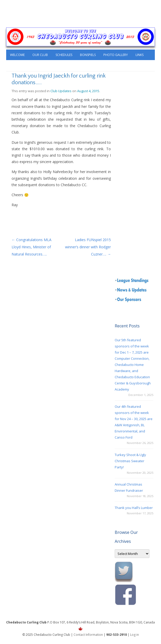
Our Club (40, 55)
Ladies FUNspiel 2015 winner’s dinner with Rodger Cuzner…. (88, 247)
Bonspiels (88, 55)
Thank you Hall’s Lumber (134, 508)
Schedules (64, 55)
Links (140, 55)
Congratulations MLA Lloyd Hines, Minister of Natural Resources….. (32, 247)
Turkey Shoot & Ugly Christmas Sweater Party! (130, 461)
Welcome (17, 55)
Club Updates (61, 91)
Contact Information (88, 635)
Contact (17, 66)
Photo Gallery (116, 55)
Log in (135, 635)
